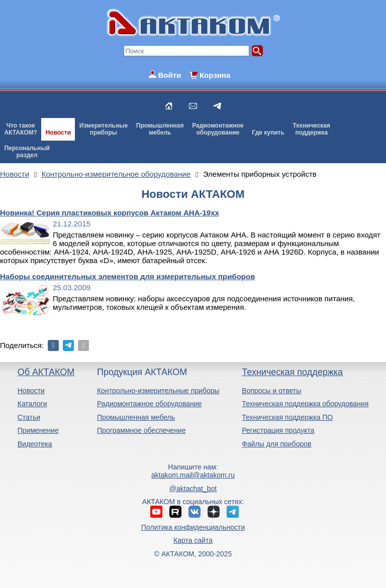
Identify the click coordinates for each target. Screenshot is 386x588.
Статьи (29, 417)
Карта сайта (193, 540)
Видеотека (35, 444)
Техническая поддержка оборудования (305, 404)
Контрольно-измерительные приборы (158, 391)
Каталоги (32, 404)
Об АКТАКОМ (46, 372)
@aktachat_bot (193, 489)
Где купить (268, 133)
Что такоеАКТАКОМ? (21, 129)
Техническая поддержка (292, 372)
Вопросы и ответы (271, 391)
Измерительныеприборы (104, 129)
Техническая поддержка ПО (287, 417)
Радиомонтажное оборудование (149, 404)
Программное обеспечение (141, 430)
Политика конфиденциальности (193, 527)
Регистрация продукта (278, 430)
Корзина (215, 75)
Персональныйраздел (27, 152)
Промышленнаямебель (160, 129)
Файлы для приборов (276, 444)
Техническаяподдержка (312, 129)
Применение (38, 430)
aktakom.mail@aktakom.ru (193, 475)
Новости (58, 133)
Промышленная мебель (136, 417)
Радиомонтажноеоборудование (218, 129)
